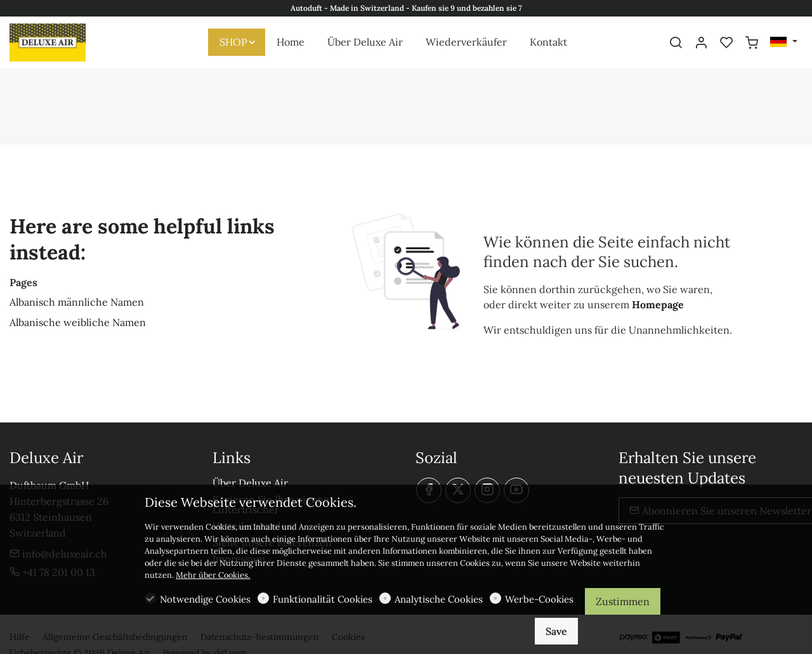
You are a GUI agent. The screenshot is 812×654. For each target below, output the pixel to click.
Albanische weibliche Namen (78, 322)
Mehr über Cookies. (213, 575)
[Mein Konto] (701, 43)
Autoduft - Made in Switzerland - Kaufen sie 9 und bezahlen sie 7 (406, 8)
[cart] (752, 43)
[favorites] (726, 43)
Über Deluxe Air (250, 483)
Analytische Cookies (439, 599)
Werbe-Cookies (539, 599)
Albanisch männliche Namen (77, 302)
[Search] (676, 43)
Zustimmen (623, 601)
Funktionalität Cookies (323, 599)
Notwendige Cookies (205, 599)
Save (556, 631)
